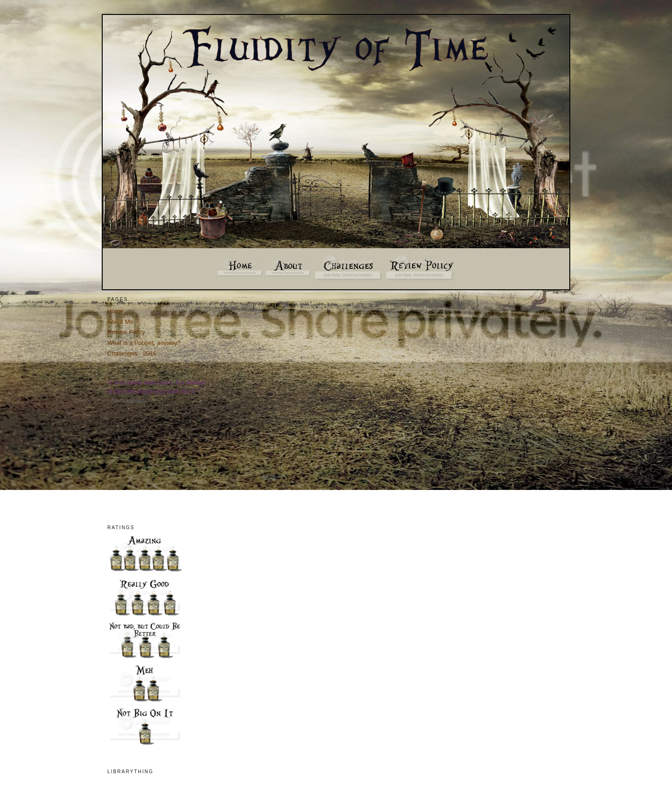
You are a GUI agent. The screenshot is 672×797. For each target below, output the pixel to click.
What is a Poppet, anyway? (144, 343)
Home (115, 311)
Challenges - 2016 (132, 353)
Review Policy (126, 332)
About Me (120, 322)
